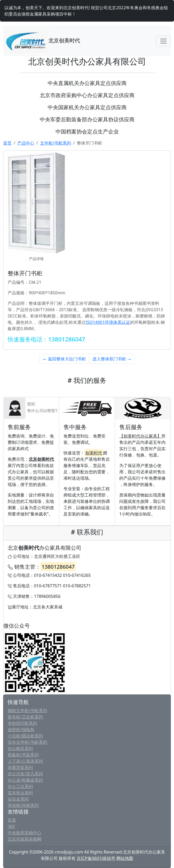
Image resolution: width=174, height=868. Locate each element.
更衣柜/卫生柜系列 (25, 717)
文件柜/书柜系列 (56, 143)
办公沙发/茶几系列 (25, 774)
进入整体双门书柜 (112, 359)
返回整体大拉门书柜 (64, 359)
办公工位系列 (20, 786)
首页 (7, 143)
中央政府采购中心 (24, 833)
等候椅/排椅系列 (23, 805)
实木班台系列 (20, 793)
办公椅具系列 (20, 748)
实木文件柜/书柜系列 (27, 742)
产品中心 (26, 143)
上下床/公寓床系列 (25, 761)
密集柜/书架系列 (23, 755)
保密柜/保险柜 (21, 730)
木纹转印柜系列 (22, 723)
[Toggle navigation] (163, 41)
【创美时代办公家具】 (140, 436)
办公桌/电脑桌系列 (25, 780)
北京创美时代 (42, 41)
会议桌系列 (18, 799)
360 (11, 826)
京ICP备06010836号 (96, 858)
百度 (12, 820)
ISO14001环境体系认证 (108, 322)
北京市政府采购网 (24, 839)
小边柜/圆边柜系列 (25, 736)
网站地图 (125, 858)
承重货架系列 (20, 767)
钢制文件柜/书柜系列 (27, 711)
